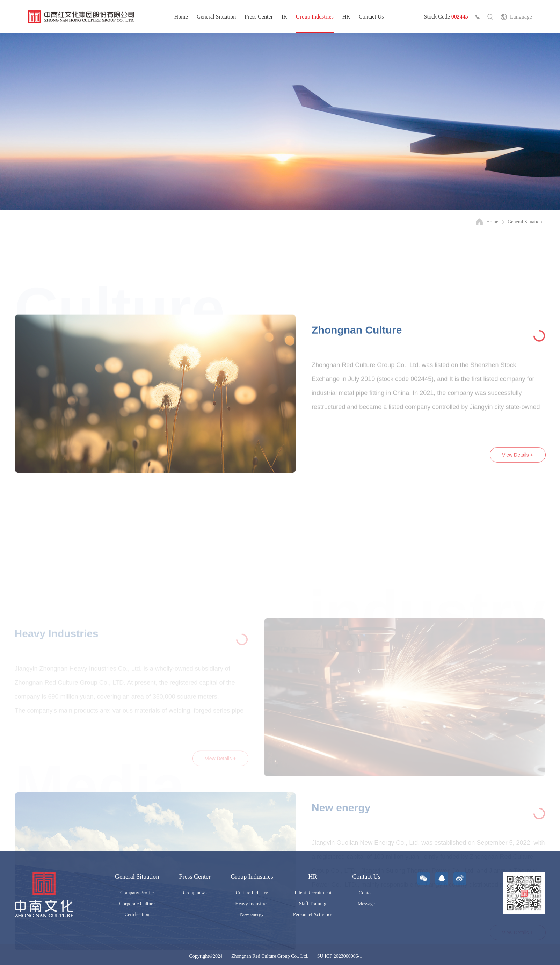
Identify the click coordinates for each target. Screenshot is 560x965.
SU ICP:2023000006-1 (340, 956)
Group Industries (315, 17)
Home (181, 17)
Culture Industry (252, 893)
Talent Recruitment (312, 893)
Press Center (259, 17)
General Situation (216, 17)
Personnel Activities (313, 915)
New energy (252, 915)
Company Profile (137, 893)
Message (366, 904)
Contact (366, 893)
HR (346, 17)
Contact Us (371, 17)
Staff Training (313, 904)
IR (284, 17)
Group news (195, 893)
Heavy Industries (252, 904)
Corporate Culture (137, 904)
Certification (137, 915)
